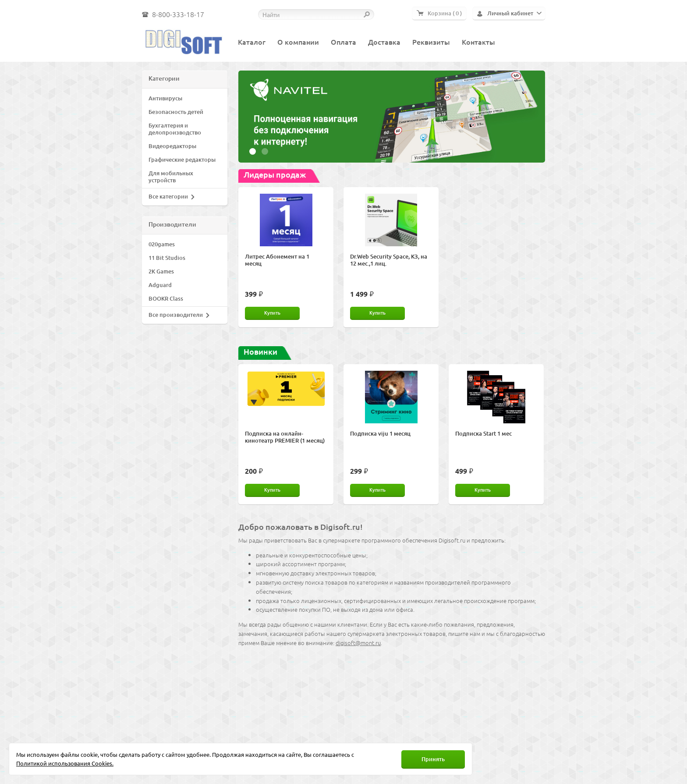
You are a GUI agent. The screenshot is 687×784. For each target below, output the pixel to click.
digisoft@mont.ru (358, 643)
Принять (433, 759)
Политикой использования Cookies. (65, 763)
